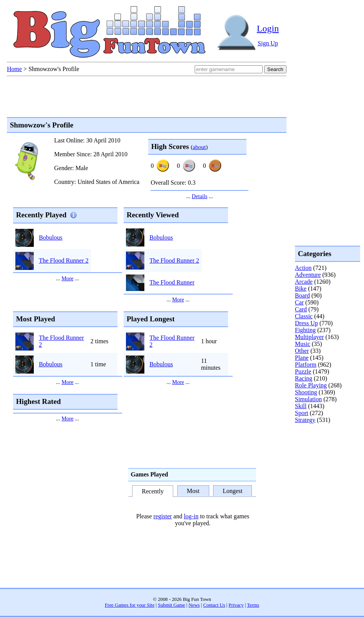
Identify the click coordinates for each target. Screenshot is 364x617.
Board (302, 295)
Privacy (236, 605)
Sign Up (268, 43)
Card (301, 309)
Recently (153, 492)
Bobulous (50, 237)
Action (303, 268)
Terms (253, 605)
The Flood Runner (172, 282)
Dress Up (306, 323)
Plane (302, 358)
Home (14, 69)
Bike (301, 289)
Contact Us (214, 605)
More (67, 278)
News (194, 605)
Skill (301, 406)
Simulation (308, 399)
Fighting (305, 330)
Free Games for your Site (130, 605)
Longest (233, 491)
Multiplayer (309, 337)
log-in (191, 516)
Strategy (305, 420)
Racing (304, 378)
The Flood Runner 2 (64, 261)
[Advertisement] (326, 455)
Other (302, 351)
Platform (306, 365)
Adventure (308, 275)
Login (268, 28)
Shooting (306, 392)
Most (193, 491)
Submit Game (171, 605)
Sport (302, 413)
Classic (304, 316)
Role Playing (311, 385)
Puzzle (303, 371)
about (199, 147)
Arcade (304, 282)
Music (303, 344)
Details (199, 196)
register (163, 516)
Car (299, 302)
